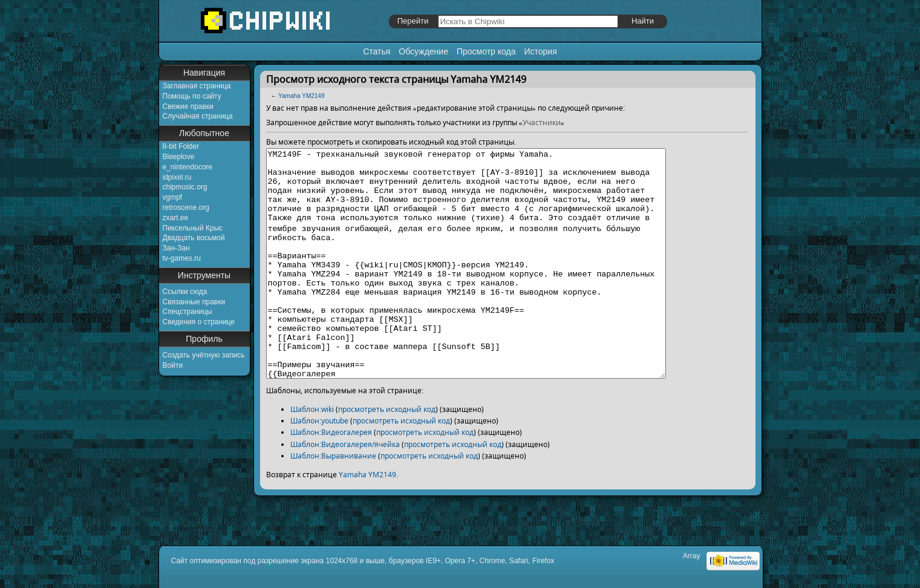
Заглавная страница (197, 86)
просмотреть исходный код (387, 455)
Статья (377, 51)
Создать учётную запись (204, 355)
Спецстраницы (188, 312)
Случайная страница (198, 116)
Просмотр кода (486, 51)
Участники (542, 122)
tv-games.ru (182, 258)
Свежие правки (188, 106)
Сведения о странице (199, 322)
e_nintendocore (188, 167)
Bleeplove (179, 157)
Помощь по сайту (192, 96)
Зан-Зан (176, 248)
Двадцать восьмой (194, 238)
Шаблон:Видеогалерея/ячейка (345, 490)
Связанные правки (194, 302)
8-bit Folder (181, 146)
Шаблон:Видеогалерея (331, 478)
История (540, 51)
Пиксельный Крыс (193, 228)
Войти (173, 365)
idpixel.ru (177, 177)
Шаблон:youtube (319, 466)
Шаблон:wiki (312, 455)
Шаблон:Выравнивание (333, 501)
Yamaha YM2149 (301, 96)
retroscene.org (186, 207)
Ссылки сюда (185, 292)
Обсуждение (423, 51)
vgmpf (173, 197)
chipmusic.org (185, 187)
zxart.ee (176, 218)
